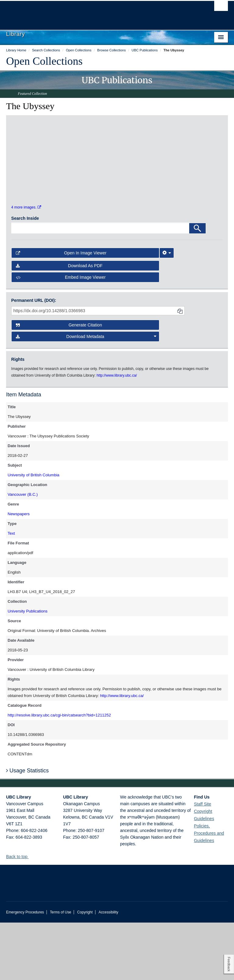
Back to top (20, 914)
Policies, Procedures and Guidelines (209, 891)
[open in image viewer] (38, 155)
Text (11, 591)
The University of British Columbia (100, 12)
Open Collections (44, 61)
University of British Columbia (34, 532)
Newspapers (19, 571)
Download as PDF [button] (59, 323)
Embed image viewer (61, 335)
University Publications (28, 669)
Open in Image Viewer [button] (61, 310)
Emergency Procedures (25, 970)
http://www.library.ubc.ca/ (122, 753)
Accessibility (108, 970)
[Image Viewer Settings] (167, 310)
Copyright (85, 970)
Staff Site (202, 861)
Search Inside (25, 276)
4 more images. (26, 265)
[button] (31, 914)
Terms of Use (61, 970)
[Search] (197, 286)
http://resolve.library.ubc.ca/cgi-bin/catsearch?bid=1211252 (59, 773)
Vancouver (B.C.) (23, 552)
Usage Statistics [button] (27, 828)
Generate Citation (59, 382)
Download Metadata (86, 394)
